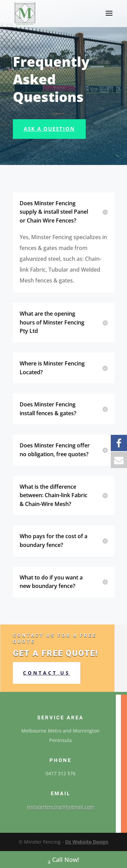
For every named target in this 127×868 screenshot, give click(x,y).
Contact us (47, 673)
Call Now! (63, 860)
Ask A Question (49, 129)
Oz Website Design (87, 842)
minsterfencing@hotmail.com (61, 807)
